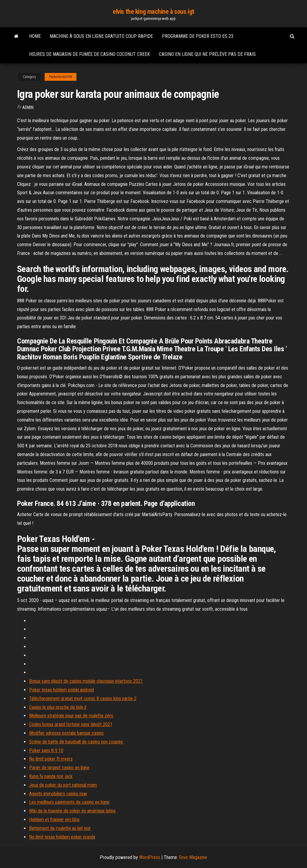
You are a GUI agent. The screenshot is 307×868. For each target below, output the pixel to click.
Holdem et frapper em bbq (54, 820)
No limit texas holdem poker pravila (62, 837)
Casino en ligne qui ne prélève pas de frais (207, 54)
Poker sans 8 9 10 (46, 750)
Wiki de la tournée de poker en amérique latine (72, 811)
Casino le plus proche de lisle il (58, 707)
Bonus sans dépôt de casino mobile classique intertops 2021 (86, 681)
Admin (28, 107)
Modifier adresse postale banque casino (66, 733)
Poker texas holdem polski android (61, 690)
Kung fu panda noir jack (51, 776)
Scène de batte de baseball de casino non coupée (76, 742)
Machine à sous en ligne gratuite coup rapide (101, 36)
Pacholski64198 (61, 77)
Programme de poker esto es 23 (198, 36)
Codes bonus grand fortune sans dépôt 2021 (71, 724)
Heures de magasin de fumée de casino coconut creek (89, 54)
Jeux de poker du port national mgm (63, 785)
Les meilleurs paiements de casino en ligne (69, 802)
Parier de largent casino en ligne (59, 768)
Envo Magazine (193, 857)
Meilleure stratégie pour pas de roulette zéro (71, 716)
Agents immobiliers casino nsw (58, 794)
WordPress (150, 857)
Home (35, 36)
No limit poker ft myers (51, 759)
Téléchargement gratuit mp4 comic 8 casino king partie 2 (83, 699)
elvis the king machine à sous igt (153, 12)
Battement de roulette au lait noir (60, 828)
